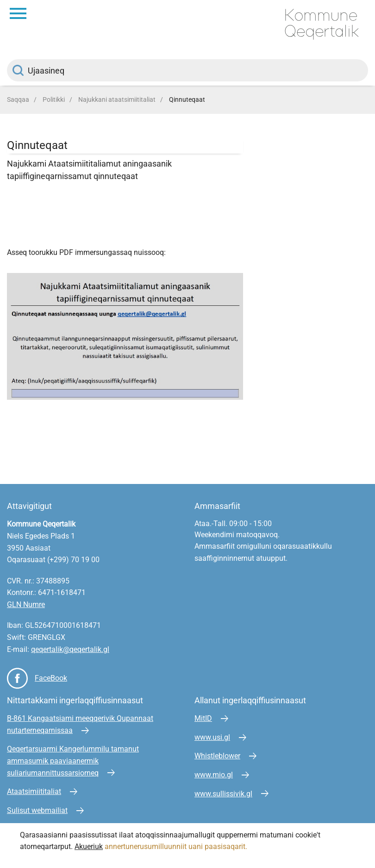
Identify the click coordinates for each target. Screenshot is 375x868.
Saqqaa (18, 99)
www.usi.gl (212, 737)
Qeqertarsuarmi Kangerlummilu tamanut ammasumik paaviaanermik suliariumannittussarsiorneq (73, 761)
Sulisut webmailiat (37, 810)
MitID (203, 718)
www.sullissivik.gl (223, 794)
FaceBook (51, 678)
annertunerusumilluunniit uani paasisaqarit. (177, 846)
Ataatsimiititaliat (34, 791)
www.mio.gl (214, 775)
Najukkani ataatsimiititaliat (117, 99)
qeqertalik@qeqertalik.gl (70, 649)
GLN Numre (26, 604)
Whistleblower (217, 756)
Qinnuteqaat (187, 99)
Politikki (54, 99)
